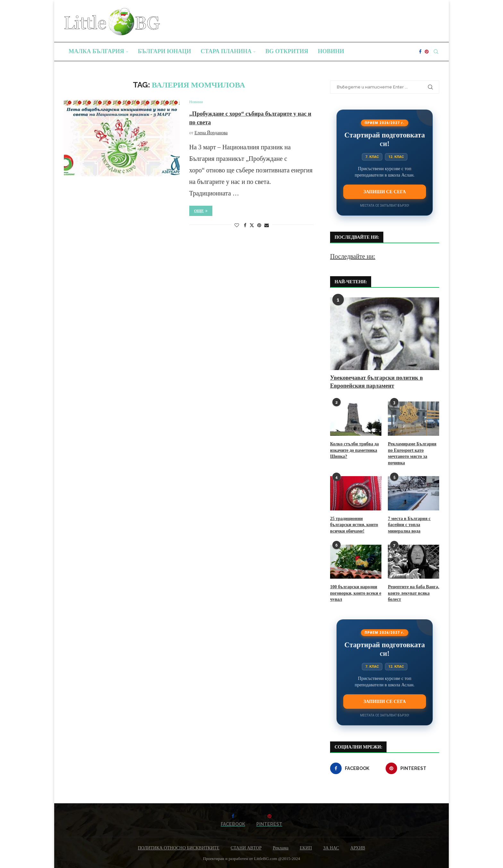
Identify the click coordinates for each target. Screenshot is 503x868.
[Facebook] (420, 52)
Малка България (96, 51)
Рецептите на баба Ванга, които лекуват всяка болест (413, 593)
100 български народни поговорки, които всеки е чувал (356, 593)
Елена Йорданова (211, 133)
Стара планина (226, 51)
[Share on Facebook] (245, 226)
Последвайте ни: (353, 256)
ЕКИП (306, 848)
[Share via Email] (267, 226)
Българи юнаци (165, 51)
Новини (331, 51)
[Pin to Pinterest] (259, 226)
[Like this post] (237, 226)
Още (201, 211)
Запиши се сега (385, 192)
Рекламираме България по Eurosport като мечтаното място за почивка (412, 453)
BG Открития (287, 51)
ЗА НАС (331, 848)
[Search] (436, 52)
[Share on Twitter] (252, 225)
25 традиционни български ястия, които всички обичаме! (354, 525)
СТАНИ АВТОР (246, 848)
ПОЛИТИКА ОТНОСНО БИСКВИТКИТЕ (179, 848)
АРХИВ (358, 848)
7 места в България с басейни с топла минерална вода (409, 525)
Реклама (281, 848)
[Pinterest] (427, 52)
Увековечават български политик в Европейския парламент (376, 382)
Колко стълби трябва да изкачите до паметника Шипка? (354, 450)
